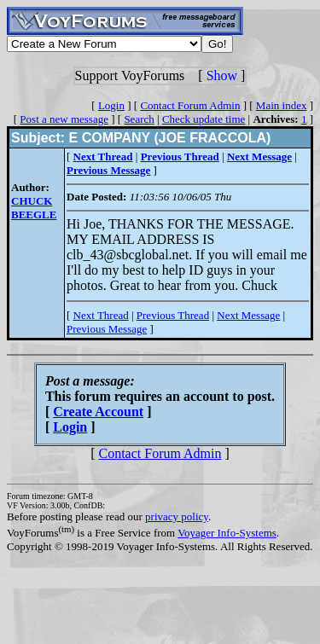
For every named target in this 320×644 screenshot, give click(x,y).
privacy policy (177, 516)
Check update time (204, 119)
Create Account (98, 412)
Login (111, 105)
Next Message (248, 315)
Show (222, 75)
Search (139, 119)
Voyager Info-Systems (227, 533)
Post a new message (64, 119)
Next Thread (101, 315)
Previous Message (107, 329)
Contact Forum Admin (190, 105)
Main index (282, 105)
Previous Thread (173, 315)
